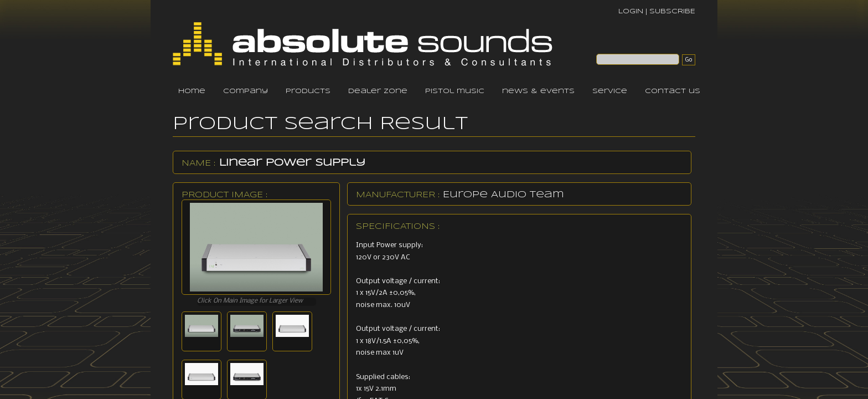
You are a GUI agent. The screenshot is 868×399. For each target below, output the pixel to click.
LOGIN (631, 11)
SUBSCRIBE (672, 11)
